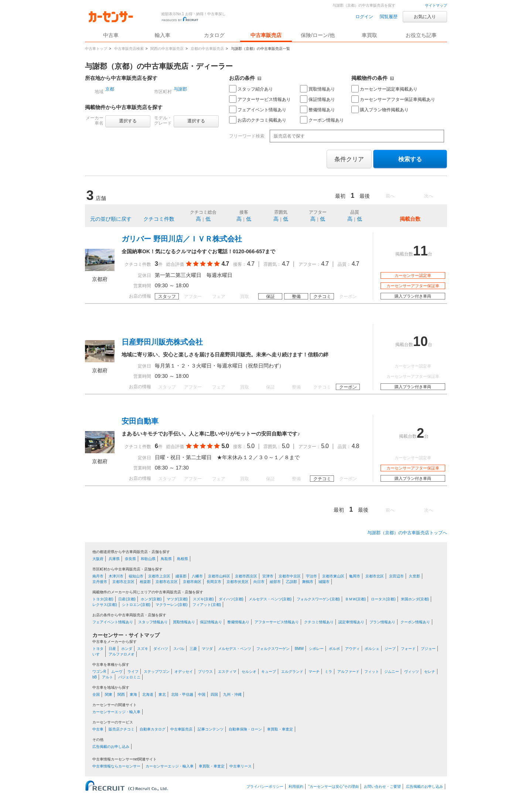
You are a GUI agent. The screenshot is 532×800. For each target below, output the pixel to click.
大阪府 (98, 559)
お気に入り (425, 17)
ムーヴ (117, 672)
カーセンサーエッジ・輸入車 (116, 712)
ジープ (390, 649)
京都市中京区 (290, 576)
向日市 (259, 582)
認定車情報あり (351, 622)
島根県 (183, 559)
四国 (214, 694)
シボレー (316, 649)
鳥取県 (166, 559)
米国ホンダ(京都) (415, 599)
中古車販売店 (266, 35)
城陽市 (324, 582)
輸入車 (163, 35)
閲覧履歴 (389, 17)
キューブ (269, 672)
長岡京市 (214, 582)
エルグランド (292, 672)
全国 (96, 694)
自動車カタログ (153, 729)
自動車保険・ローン (245, 729)
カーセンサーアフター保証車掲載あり (393, 99)
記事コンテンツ (211, 729)
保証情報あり (318, 99)
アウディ (352, 649)
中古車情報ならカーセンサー (116, 766)
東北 (162, 694)
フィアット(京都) (207, 605)
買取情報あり (318, 89)
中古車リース (241, 766)
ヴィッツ (412, 672)
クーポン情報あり (322, 120)
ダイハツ (161, 649)
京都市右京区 (167, 582)
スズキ (143, 649)
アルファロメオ (122, 654)
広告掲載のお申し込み (111, 747)
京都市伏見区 (238, 582)
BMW (299, 649)
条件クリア (349, 159)
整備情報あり (318, 109)
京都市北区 (375, 576)
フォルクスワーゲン (273, 649)
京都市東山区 (333, 576)
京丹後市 (100, 582)
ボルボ (334, 649)
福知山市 (136, 576)
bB (95, 677)
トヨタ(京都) (103, 599)
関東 (109, 694)
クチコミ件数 (159, 219)
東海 (133, 694)
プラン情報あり (382, 622)
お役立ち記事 (421, 35)
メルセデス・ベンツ (235, 649)
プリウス (205, 672)
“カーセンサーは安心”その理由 (334, 787)
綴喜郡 (181, 576)
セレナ (430, 672)
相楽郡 (145, 582)
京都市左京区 (123, 582)
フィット (372, 672)
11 (420, 251)
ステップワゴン (157, 672)
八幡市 (197, 576)
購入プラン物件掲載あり (380, 109)
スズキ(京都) (203, 599)
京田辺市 (396, 576)
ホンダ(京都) (151, 599)
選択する (128, 121)
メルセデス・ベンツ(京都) (270, 599)
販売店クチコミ (122, 729)
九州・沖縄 (232, 694)
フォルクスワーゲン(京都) (318, 599)
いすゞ (98, 654)
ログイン (364, 17)
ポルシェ (372, 649)
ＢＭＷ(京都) (356, 599)
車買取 (369, 35)
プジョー (428, 649)
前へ (390, 196)
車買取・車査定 (280, 729)
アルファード (348, 672)
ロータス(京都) (383, 599)
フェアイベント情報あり (258, 109)
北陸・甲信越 (182, 694)
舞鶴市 (308, 582)
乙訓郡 (291, 582)
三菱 (193, 649)
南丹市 (98, 576)
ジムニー (392, 672)
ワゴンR (99, 672)
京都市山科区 (219, 576)
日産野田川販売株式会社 (162, 342)
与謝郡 (180, 89)
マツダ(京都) (177, 599)
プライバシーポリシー (265, 787)
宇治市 (311, 576)
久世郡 (415, 576)
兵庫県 (114, 559)
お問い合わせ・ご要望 (382, 787)
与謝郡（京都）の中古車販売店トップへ (407, 533)
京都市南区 (192, 582)
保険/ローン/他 (318, 35)
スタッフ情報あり (153, 622)
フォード (408, 649)
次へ (429, 196)
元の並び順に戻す (111, 219)
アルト (108, 677)
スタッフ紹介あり (251, 89)
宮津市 (268, 576)
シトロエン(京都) (136, 605)
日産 (112, 649)
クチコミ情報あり (319, 622)
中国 (202, 694)
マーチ (314, 672)
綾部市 (275, 582)
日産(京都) (127, 599)
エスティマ (227, 672)
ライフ (133, 672)
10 (420, 341)
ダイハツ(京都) (231, 599)
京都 (110, 89)
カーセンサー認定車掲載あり (384, 89)
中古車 (98, 729)
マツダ (207, 649)
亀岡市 (355, 576)
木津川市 (116, 576)
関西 (121, 694)
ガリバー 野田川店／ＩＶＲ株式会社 (182, 239)
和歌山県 (148, 559)
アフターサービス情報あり (260, 99)
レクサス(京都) (105, 605)
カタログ (214, 35)
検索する (410, 159)
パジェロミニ (129, 677)
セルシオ (249, 672)
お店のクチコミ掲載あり (258, 120)
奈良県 (130, 559)
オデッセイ (184, 672)
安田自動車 (140, 421)
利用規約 (296, 787)
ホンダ (127, 649)
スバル (179, 649)
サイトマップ (436, 5)
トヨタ (98, 649)
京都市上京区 (159, 576)
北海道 (148, 694)
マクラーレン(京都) (172, 605)
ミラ (328, 672)
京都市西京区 (246, 576)
